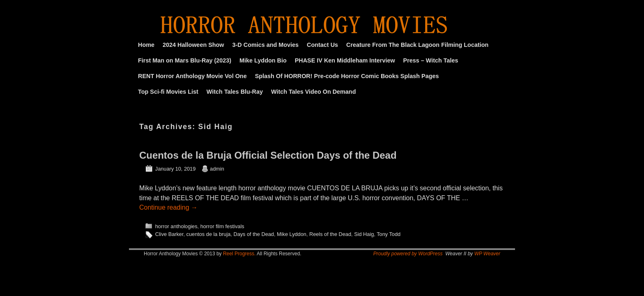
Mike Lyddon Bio (263, 60)
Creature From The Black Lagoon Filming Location (417, 45)
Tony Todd (389, 234)
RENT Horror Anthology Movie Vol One (192, 76)
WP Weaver (487, 254)
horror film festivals (222, 226)
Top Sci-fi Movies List (168, 92)
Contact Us (322, 45)
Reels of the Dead (330, 234)
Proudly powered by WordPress (408, 254)
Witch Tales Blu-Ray (235, 92)
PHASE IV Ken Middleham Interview (345, 60)
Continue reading (168, 207)
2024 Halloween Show (193, 45)
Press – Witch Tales (431, 60)
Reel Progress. (239, 254)
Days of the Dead (254, 234)
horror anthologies (176, 226)
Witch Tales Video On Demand (313, 92)
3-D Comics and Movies (266, 45)
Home (146, 45)
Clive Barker (169, 234)
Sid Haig (364, 234)
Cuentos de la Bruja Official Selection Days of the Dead (268, 155)
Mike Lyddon (292, 234)
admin (217, 169)
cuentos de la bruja (209, 234)
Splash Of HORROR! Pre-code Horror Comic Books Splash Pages (347, 76)
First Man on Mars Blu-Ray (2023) (185, 60)
